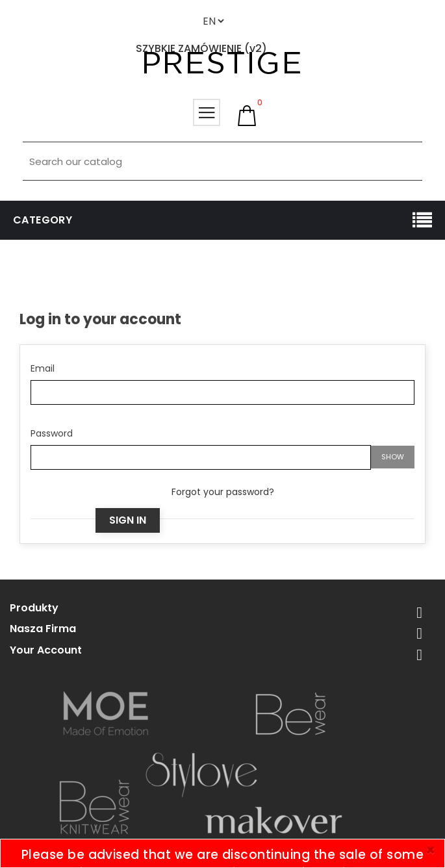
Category (43, 220)
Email (43, 368)
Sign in (128, 520)
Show (393, 457)
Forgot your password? (223, 492)
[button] (247, 116)
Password (52, 433)
